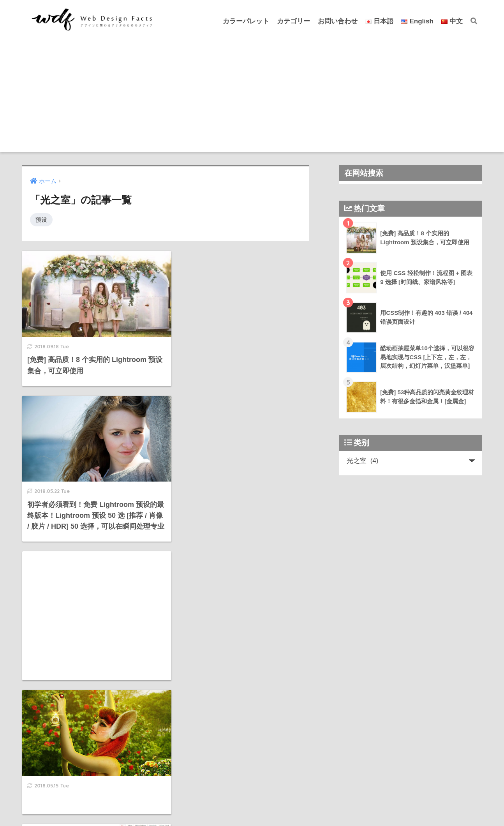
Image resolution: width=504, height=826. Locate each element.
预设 (41, 220)
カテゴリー (293, 21)
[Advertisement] (252, 97)
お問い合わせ (338, 21)
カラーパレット (246, 21)
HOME (252, 795)
